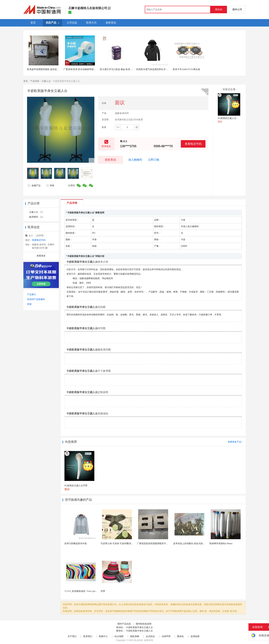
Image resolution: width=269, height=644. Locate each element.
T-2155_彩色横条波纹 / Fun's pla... (81, 591)
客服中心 (103, 636)
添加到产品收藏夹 (36, 299)
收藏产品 (34, 186)
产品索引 (32, 294)
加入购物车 (135, 160)
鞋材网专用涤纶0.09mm (221, 543)
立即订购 (154, 160)
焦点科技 (138, 640)
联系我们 (88, 636)
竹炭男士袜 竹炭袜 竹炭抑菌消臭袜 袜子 (121, 543)
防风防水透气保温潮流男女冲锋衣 (153, 69)
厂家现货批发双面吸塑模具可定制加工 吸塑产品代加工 (164, 543)
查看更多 (41, 256)
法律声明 (166, 636)
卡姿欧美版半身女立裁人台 (139, 627)
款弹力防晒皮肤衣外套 (76, 543)
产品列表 (35, 81)
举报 (50, 186)
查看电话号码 (193, 144)
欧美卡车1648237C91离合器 (186, 69)
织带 (103, 591)
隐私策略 (135, 636)
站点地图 (119, 636)
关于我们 (72, 636)
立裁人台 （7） (37, 212)
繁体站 (180, 636)
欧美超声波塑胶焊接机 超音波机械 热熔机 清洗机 (51, 69)
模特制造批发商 (144, 624)
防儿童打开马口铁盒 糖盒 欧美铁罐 (117, 69)
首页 (26, 81)
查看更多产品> (235, 442)
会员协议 (150, 636)
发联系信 (110, 160)
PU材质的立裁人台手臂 (229, 118)
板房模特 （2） (37, 217)
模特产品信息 (124, 624)
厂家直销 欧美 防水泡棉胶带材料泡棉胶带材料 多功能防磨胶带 (95, 69)
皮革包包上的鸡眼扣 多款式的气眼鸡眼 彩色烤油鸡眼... (200, 543)
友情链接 (195, 636)
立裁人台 (46, 81)
